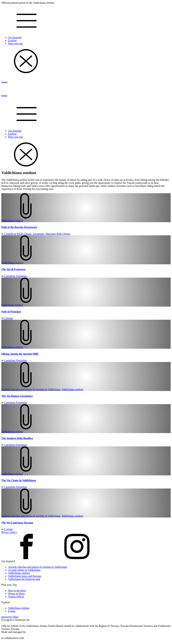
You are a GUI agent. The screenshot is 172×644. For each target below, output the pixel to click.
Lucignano (38, 234)
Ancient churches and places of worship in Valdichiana (31, 389)
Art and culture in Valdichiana (24, 570)
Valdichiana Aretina (19, 608)
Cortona (8, 318)
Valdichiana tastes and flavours (25, 576)
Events (12, 611)
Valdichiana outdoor (12, 221)
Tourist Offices (16, 597)
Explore (12, 41)
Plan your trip (15, 44)
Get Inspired (15, 37)
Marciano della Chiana (58, 234)
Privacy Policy (9, 532)
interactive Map (10, 617)
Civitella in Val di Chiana (18, 234)
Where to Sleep (16, 594)
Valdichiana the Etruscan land (24, 579)
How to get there (17, 591)
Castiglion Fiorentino (15, 276)
